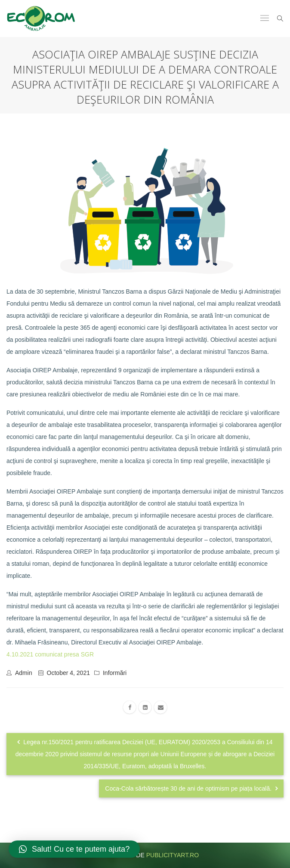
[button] (74, 849)
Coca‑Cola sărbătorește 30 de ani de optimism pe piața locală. (191, 788)
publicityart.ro (173, 855)
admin (24, 673)
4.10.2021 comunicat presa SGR (50, 654)
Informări (115, 673)
